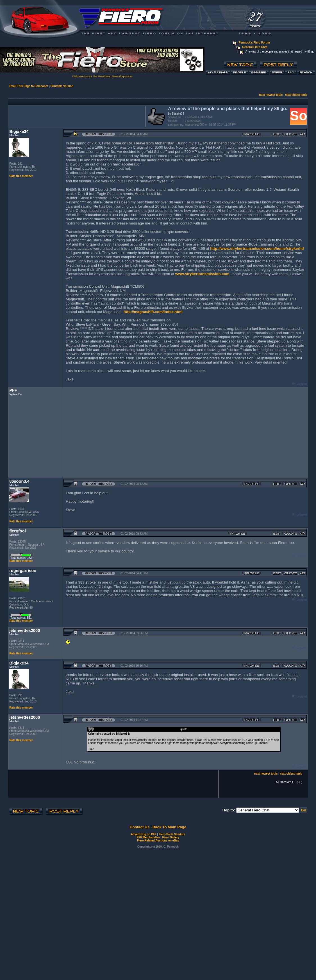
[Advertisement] (76, 116)
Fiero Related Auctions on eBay (158, 841)
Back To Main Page (169, 827)
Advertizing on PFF (144, 834)
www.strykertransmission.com (202, 274)
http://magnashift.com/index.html (153, 312)
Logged (302, 384)
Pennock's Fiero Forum (254, 43)
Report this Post (98, 134)
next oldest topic (296, 95)
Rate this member (21, 176)
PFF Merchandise (148, 837)
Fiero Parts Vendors (172, 834)
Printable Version (62, 86)
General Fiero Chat (255, 47)
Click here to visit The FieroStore (91, 76)
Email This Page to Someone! (28, 86)
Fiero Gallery (171, 837)
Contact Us (140, 827)
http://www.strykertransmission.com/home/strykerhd (257, 249)
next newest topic (271, 95)
